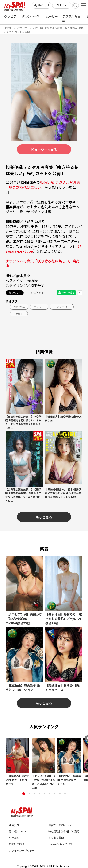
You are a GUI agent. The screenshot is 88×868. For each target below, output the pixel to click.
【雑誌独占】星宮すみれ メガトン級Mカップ (17, 780)
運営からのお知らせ (60, 825)
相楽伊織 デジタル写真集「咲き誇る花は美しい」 (43, 185)
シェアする (37, 292)
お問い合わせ (17, 844)
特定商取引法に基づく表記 (64, 831)
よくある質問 (56, 838)
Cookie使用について (61, 844)
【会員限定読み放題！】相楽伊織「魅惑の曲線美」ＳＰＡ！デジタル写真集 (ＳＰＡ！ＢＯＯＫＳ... (23, 495)
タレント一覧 (31, 16)
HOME (8, 28)
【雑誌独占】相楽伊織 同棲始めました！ (63, 418)
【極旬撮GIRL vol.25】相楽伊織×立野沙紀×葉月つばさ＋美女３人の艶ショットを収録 (63, 493)
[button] (24, 794)
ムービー (52, 16)
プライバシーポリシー (22, 850)
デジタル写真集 (71, 18)
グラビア (10, 16)
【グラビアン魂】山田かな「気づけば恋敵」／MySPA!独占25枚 (43, 782)
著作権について (18, 831)
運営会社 (14, 825)
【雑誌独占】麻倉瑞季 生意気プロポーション (69, 780)
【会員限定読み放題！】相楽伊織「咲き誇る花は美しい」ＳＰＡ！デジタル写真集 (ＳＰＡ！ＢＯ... (23, 422)
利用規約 (14, 838)
